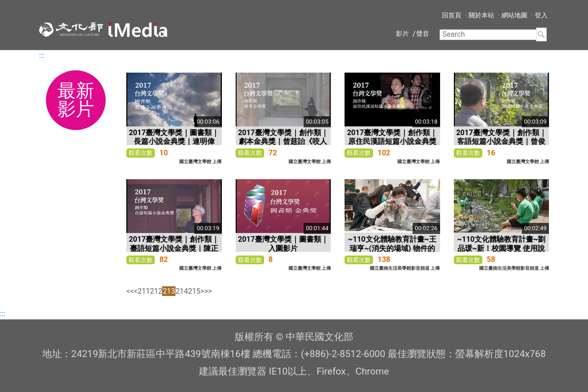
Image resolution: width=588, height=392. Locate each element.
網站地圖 (514, 15)
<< (130, 291)
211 (144, 291)
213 (169, 291)
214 (182, 291)
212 (156, 291)
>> (208, 291)
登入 (541, 15)
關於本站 (481, 15)
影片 (402, 34)
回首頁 (452, 15)
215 (194, 291)
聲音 (423, 34)
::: (42, 55)
